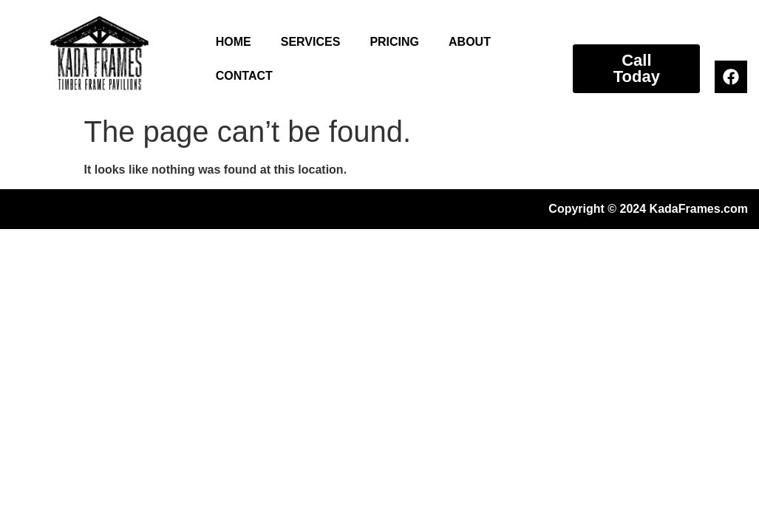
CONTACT (244, 76)
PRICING (394, 42)
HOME (234, 42)
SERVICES (311, 42)
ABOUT (470, 42)
